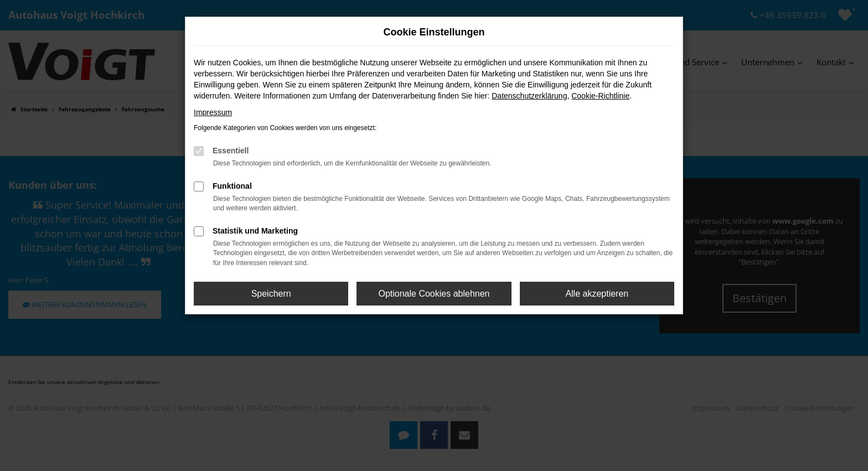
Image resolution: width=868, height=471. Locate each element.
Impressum (213, 112)
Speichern (271, 294)
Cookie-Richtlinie (600, 96)
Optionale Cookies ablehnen (434, 294)
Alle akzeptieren (597, 294)
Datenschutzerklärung (529, 96)
